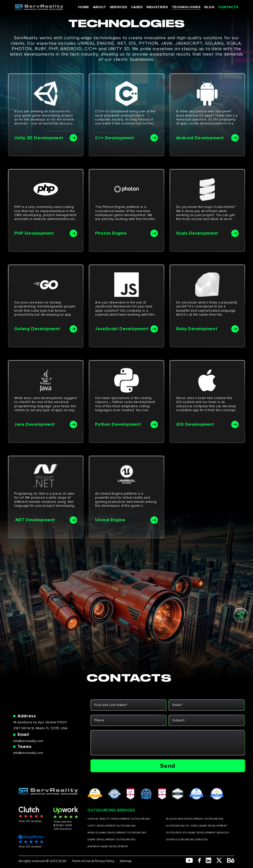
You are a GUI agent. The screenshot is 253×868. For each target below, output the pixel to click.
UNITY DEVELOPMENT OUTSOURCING (112, 826)
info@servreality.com (28, 741)
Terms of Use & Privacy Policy (93, 861)
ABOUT (104, 7)
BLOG (208, 7)
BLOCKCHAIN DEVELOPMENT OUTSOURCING (195, 819)
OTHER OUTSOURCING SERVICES (187, 840)
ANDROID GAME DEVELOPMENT (108, 847)
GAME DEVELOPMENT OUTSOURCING (111, 840)
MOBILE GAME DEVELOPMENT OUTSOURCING (117, 833)
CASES (140, 7)
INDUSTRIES (159, 7)
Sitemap (126, 861)
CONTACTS (226, 7)
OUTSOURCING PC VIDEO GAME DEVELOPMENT (197, 826)
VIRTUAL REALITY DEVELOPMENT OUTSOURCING (119, 819)
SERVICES (122, 7)
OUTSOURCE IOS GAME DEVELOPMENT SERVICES (197, 833)
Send (168, 766)
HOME (89, 7)
